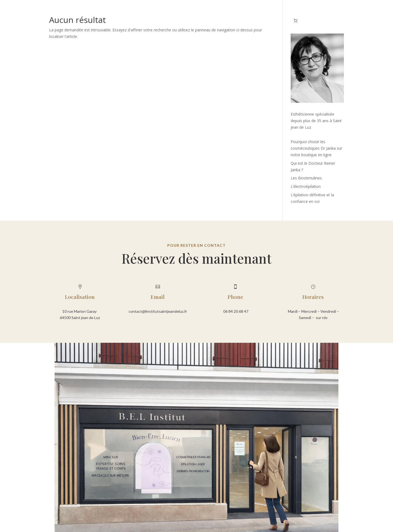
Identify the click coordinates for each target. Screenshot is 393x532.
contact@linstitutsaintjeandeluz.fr (158, 311)
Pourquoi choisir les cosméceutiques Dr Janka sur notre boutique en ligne (316, 148)
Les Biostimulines (306, 178)
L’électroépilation (306, 186)
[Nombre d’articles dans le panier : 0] (295, 21)
